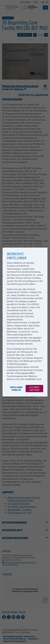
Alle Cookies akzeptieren (34, 388)
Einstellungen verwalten (16, 388)
